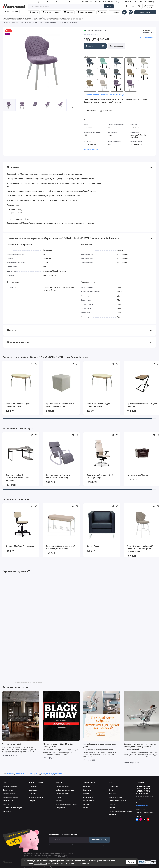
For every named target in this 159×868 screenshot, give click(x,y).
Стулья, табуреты (51, 12)
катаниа (19, 774)
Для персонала (8, 790)
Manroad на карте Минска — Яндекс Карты (28, 682)
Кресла (34, 12)
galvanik (58, 774)
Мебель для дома (62, 794)
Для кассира (34, 790)
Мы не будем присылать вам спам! (63, 835)
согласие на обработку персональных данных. (93, 845)
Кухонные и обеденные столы (67, 804)
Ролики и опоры (88, 801)
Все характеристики (91, 149)
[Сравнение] (133, 6)
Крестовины (87, 790)
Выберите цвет (90, 57)
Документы (113, 815)
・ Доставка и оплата (91, 95)
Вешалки (59, 801)
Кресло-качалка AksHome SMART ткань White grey (58, 476)
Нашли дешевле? (146, 38)
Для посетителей (9, 794)
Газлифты (86, 794)
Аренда (115, 12)
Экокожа (86, 804)
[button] (73, 108)
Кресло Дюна (93, 546)
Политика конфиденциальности (120, 811)
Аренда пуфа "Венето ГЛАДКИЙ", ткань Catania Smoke (61, 405)
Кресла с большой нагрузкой (13, 808)
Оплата (58, 2)
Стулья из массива (36, 797)
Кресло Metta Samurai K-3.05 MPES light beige (100, 476)
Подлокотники (88, 797)
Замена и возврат (115, 797)
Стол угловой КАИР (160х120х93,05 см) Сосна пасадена (17, 478)
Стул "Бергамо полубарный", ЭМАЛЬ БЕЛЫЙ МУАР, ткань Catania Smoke (140, 549)
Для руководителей (10, 787)
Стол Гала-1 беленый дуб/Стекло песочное (18, 405)
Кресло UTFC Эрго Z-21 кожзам (20, 546)
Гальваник (146, 30)
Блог (65, 2)
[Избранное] (139, 6)
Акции (102, 12)
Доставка (50, 2)
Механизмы (87, 787)
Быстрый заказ (116, 46)
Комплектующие (85, 12)
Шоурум (112, 804)
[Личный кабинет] (127, 6)
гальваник (27, 774)
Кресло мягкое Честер (138, 475)
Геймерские (7, 811)
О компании (32, 2)
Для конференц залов (11, 797)
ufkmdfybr (50, 774)
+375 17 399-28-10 (143, 791)
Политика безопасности (118, 801)
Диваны (59, 797)
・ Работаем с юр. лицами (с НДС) (112, 95)
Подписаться (99, 840)
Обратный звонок (142, 794)
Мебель (68, 12)
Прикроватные (61, 808)
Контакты (73, 2)
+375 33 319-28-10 (143, 789)
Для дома (33, 794)
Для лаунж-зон (8, 801)
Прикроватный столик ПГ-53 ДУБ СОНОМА (142, 405)
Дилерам (41, 2)
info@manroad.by (147, 2)
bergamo (11, 774)
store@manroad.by (142, 806)
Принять (131, 862)
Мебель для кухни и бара (65, 790)
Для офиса (33, 787)
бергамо (36, 774)
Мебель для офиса (63, 787)
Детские (6, 804)
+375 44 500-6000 (127, 2)
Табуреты (33, 801)
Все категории (11, 12)
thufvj (43, 774)
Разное (85, 808)
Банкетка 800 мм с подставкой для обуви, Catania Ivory (61, 547)
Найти (109, 6)
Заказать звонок (145, 12)
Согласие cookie (41, 863)
